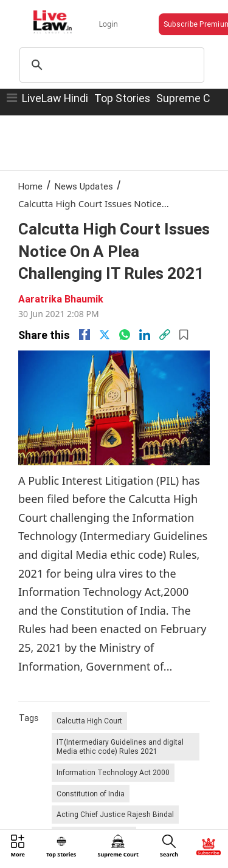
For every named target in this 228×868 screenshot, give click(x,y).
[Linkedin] (145, 335)
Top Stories (122, 98)
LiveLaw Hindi (55, 98)
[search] (110, 65)
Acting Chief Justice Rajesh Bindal (115, 814)
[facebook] (85, 335)
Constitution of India (91, 794)
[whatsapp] (125, 335)
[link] (165, 335)
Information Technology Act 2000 (113, 772)
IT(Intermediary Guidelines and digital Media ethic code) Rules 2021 (120, 747)
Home (30, 186)
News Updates (84, 186)
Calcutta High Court (89, 721)
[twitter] (105, 335)
